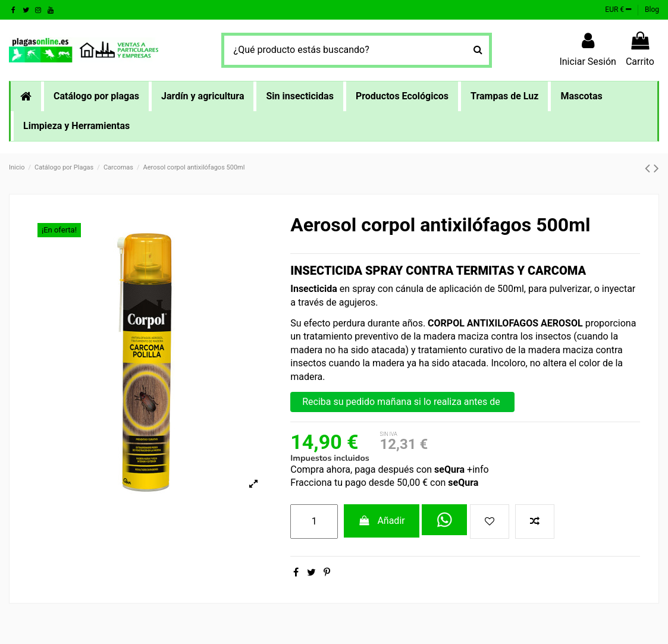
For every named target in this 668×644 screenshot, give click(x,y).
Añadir (382, 521)
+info (476, 469)
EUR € (618, 10)
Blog (652, 10)
